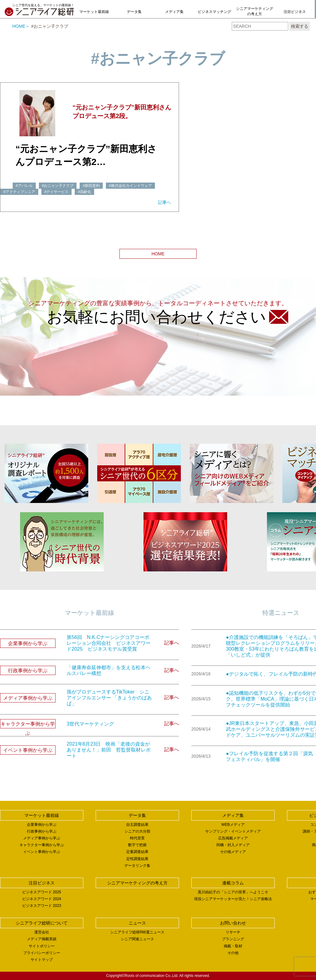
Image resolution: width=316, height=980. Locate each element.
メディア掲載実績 (42, 939)
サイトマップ (42, 960)
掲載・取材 (233, 946)
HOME (19, 26)
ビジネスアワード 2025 (42, 892)
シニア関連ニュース (137, 939)
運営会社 (42, 932)
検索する (300, 26)
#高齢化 (84, 192)
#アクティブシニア (19, 192)
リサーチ (233, 932)
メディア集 (174, 12)
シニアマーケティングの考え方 (255, 11)
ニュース (137, 923)
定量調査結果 (137, 852)
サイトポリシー (42, 946)
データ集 (134, 12)
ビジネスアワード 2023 (42, 906)
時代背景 (137, 838)
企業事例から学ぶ (42, 825)
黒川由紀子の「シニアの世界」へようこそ (233, 892)
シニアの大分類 (137, 831)
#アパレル (24, 186)
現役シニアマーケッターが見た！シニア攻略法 (233, 899)
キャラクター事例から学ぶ (42, 845)
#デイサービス (57, 192)
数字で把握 (137, 845)
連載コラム (233, 883)
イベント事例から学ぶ (42, 852)
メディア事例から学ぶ (42, 838)
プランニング (233, 939)
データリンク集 (137, 866)
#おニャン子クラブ (58, 186)
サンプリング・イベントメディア (233, 831)
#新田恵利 (91, 186)
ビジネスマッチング (214, 12)
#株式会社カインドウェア (130, 186)
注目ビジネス (295, 12)
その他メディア (233, 852)
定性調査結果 (137, 859)
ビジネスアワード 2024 (42, 899)
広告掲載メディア (233, 838)
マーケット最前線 (94, 12)
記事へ (164, 202)
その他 (233, 953)
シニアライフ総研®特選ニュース (137, 932)
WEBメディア (233, 825)
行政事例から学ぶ (42, 831)
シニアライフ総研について (42, 923)
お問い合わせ (233, 923)
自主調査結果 (137, 825)
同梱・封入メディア (233, 845)
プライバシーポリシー (42, 953)
